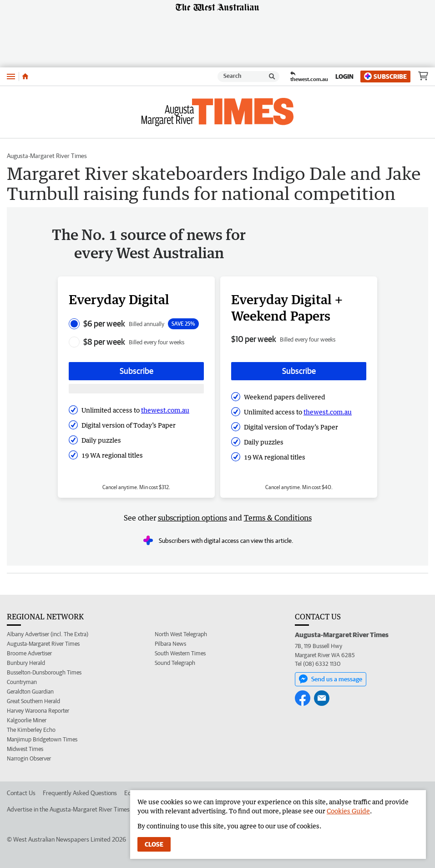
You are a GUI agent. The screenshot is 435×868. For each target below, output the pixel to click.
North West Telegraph (181, 634)
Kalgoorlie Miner (27, 720)
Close (154, 844)
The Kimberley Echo (31, 730)
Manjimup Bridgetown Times (42, 739)
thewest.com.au (165, 410)
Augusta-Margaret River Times (47, 156)
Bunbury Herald (26, 663)
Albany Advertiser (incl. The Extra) (48, 634)
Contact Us (21, 793)
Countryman (22, 682)
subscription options (192, 518)
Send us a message (331, 679)
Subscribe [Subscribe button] (137, 371)
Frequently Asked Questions (80, 793)
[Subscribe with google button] (136, 389)
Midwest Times (25, 749)
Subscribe (385, 76)
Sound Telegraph (175, 663)
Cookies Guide (348, 811)
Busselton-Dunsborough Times (44, 672)
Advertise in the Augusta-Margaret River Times (68, 809)
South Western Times (180, 653)
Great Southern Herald (33, 701)
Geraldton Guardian (30, 692)
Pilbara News (170, 644)
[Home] (25, 77)
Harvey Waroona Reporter (38, 711)
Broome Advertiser (29, 653)
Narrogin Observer (29, 758)
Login (344, 77)
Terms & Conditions (278, 518)
